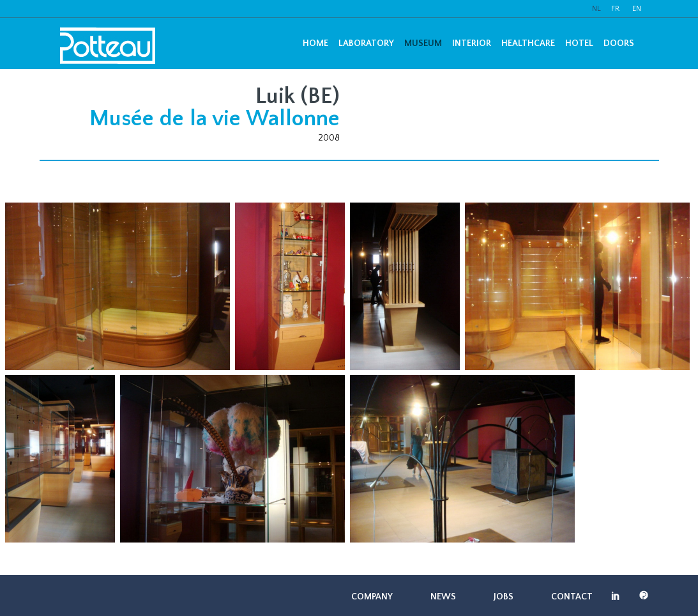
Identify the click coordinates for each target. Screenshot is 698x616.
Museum (423, 43)
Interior (472, 43)
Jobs (504, 597)
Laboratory (366, 43)
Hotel (579, 43)
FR (615, 9)
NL (596, 9)
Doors (619, 43)
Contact (572, 597)
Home (315, 43)
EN (637, 9)
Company (372, 597)
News (443, 597)
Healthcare (528, 43)
